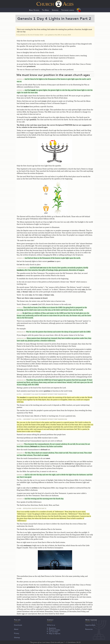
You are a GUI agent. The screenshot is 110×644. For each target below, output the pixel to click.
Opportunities (90, 625)
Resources (89, 629)
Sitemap (17, 637)
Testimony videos (68, 10)
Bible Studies (34, 10)
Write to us (54, 629)
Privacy (17, 633)
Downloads (18, 625)
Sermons (55, 10)
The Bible (45, 10)
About (16, 629)
